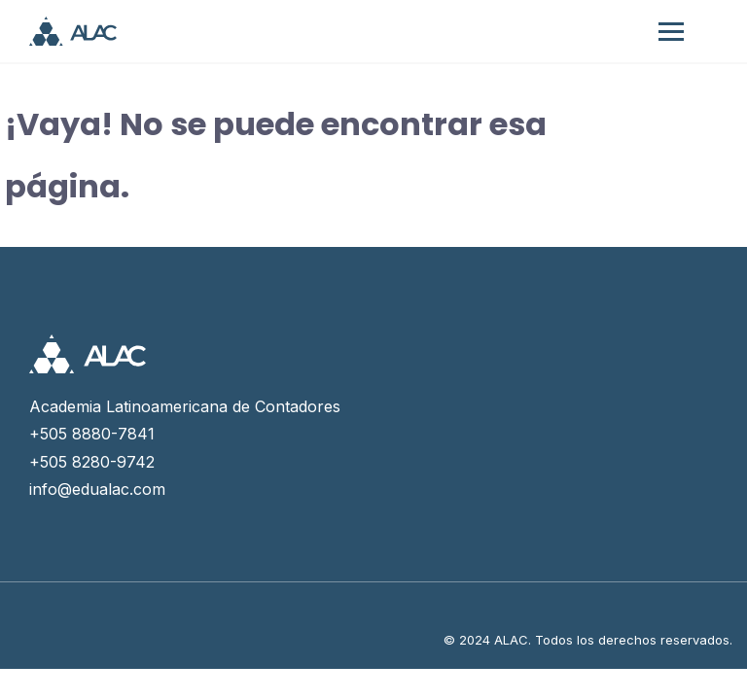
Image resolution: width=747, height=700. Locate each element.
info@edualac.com (97, 489)
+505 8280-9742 (92, 462)
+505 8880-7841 (92, 434)
